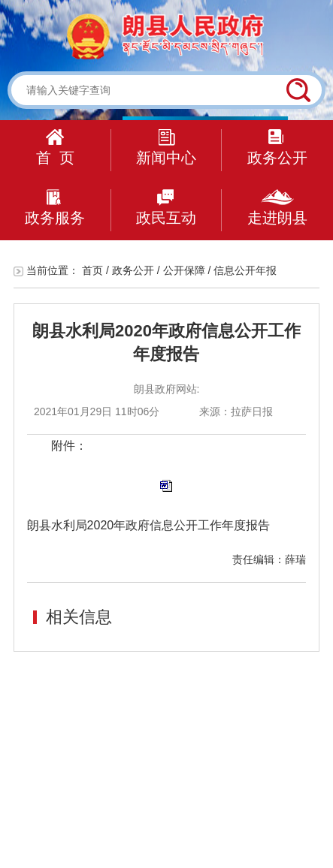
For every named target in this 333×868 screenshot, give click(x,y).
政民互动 (166, 208)
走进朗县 (277, 208)
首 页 (55, 148)
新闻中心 (166, 148)
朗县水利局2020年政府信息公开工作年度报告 (149, 525)
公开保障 (184, 270)
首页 (92, 270)
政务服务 (55, 208)
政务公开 (277, 148)
